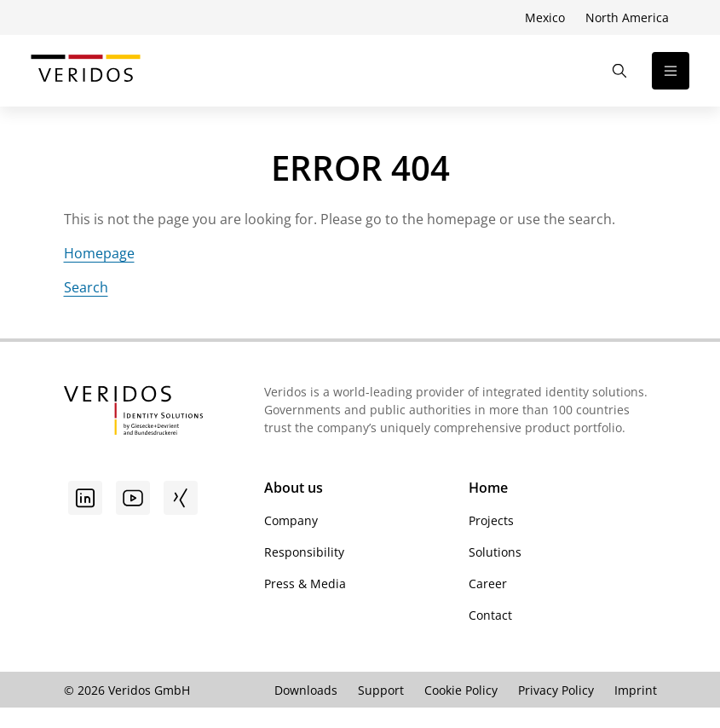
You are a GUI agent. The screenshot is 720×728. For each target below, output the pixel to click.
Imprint (636, 690)
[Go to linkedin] (85, 498)
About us (294, 488)
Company (291, 520)
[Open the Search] (619, 71)
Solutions (495, 552)
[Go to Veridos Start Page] (86, 71)
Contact (490, 615)
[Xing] (181, 498)
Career (488, 584)
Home (488, 488)
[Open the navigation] (671, 71)
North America (627, 17)
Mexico (545, 17)
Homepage (99, 253)
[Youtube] (133, 498)
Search (86, 287)
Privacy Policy (556, 690)
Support (381, 690)
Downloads (306, 690)
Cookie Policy (461, 690)
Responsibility (304, 552)
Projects (491, 520)
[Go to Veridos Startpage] (133, 413)
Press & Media (305, 584)
